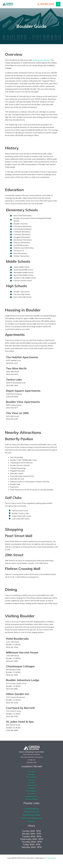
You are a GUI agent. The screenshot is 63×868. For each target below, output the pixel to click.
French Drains (31, 813)
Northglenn (31, 792)
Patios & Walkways (31, 820)
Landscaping (31, 810)
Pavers (32, 823)
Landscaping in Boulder (41, 60)
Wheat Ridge (32, 800)
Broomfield (31, 777)
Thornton (31, 794)
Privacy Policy (51, 859)
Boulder (32, 775)
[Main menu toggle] (59, 4)
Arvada (31, 772)
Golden (32, 783)
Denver (31, 780)
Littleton (32, 789)
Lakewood (31, 786)
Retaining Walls (32, 816)
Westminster (32, 797)
